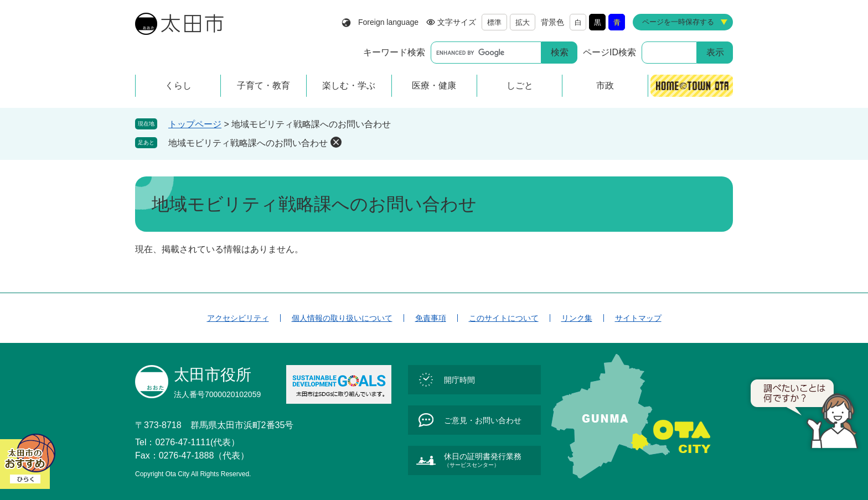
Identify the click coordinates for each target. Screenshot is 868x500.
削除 (336, 142)
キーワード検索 (394, 52)
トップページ (195, 124)
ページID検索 (609, 52)
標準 (494, 22)
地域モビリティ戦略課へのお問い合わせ (248, 143)
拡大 (523, 22)
